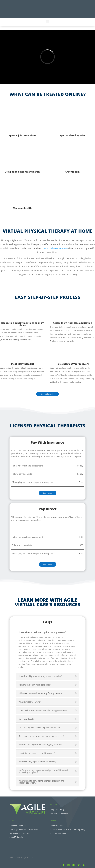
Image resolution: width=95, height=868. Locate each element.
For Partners (34, 830)
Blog (62, 810)
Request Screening (47, 394)
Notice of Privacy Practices (61, 830)
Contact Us (64, 813)
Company (54, 810)
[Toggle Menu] (47, 22)
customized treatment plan (55, 248)
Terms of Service (57, 826)
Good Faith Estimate (58, 833)
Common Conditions (18, 826)
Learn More (48, 493)
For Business (15, 833)
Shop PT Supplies (17, 837)
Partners (53, 813)
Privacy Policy (80, 830)
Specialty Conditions (18, 830)
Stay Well (27, 833)
